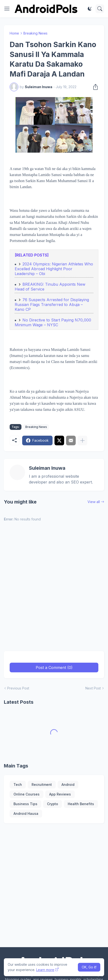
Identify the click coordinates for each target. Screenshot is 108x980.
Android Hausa (26, 813)
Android (68, 785)
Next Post (93, 688)
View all (94, 502)
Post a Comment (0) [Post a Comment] (54, 668)
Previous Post (18, 688)
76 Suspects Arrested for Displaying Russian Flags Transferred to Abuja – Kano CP (52, 305)
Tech (18, 785)
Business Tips (25, 804)
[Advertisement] (54, 589)
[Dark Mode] (90, 9)
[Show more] (82, 440)
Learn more (45, 970)
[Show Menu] (7, 9)
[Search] (100, 9)
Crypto (53, 804)
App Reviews (60, 794)
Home (14, 33)
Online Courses (27, 794)
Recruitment (42, 785)
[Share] (94, 87)
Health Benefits (81, 804)
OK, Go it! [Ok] (89, 967)
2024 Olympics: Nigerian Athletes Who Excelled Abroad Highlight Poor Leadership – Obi (54, 269)
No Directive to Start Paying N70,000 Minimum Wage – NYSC (53, 322)
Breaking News (35, 33)
